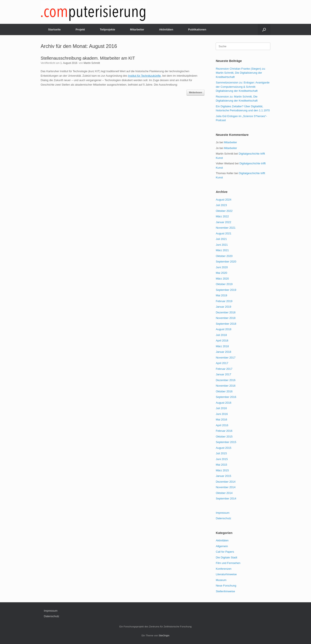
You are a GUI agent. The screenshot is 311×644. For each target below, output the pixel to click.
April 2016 (222, 425)
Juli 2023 (221, 205)
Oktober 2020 (224, 256)
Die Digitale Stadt (226, 557)
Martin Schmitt (92, 63)
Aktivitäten (166, 29)
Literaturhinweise (226, 574)
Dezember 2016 (226, 380)
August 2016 (223, 403)
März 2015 (222, 470)
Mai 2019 (221, 295)
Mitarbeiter (137, 29)
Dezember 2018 (226, 312)
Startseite (54, 29)
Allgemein (222, 546)
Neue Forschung (226, 586)
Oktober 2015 (224, 437)
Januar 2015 (223, 476)
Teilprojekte (107, 29)
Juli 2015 (221, 453)
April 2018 (222, 341)
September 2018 (226, 324)
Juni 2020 (222, 267)
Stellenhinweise (225, 591)
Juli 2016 (221, 408)
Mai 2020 (221, 273)
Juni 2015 (222, 459)
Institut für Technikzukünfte (144, 76)
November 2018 (226, 318)
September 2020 (226, 262)
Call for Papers (225, 552)
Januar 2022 (223, 222)
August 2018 (223, 329)
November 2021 (226, 228)
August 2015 (223, 448)
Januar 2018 (223, 352)
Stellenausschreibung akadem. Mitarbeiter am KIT (88, 58)
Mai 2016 (221, 420)
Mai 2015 (221, 465)
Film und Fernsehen (228, 563)
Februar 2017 (224, 369)
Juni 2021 (222, 245)
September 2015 (226, 442)
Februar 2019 (224, 301)
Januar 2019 (223, 307)
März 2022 (222, 216)
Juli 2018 (221, 335)
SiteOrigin (164, 635)
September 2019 (226, 290)
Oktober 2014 (224, 493)
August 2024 (223, 200)
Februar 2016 (224, 431)
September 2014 (226, 498)
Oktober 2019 (224, 284)
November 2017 (226, 358)
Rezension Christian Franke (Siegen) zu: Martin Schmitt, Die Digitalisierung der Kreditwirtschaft (241, 73)
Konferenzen (224, 569)
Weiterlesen (195, 92)
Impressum (223, 513)
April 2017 (222, 363)
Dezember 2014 (226, 482)
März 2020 (222, 279)
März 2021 (222, 250)
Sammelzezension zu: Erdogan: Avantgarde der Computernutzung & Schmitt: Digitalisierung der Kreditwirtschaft (243, 87)
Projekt (80, 29)
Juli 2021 (221, 239)
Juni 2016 (222, 414)
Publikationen (197, 29)
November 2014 (226, 487)
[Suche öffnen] (264, 29)
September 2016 (226, 397)
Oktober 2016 (224, 391)
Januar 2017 (223, 374)
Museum (221, 580)
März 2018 (222, 346)
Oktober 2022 (224, 211)
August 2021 (223, 233)
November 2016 (226, 386)
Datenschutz (223, 518)
